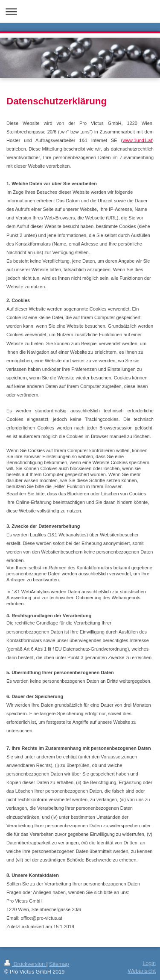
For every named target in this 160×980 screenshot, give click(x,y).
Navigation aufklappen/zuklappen (80, 11)
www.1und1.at (137, 140)
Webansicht (142, 971)
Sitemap (59, 964)
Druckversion (25, 964)
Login (149, 963)
